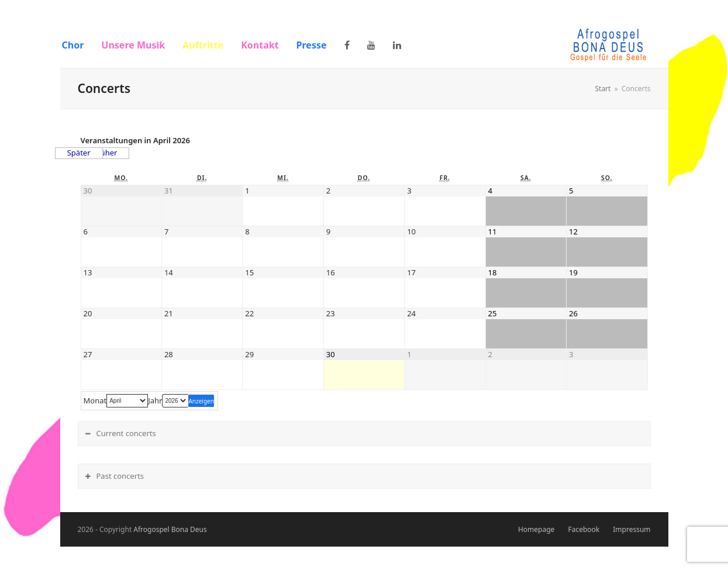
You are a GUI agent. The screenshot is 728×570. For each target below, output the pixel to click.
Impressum (632, 529)
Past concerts (120, 476)
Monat (95, 401)
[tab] (364, 433)
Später (79, 153)
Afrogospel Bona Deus (170, 529)
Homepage (536, 529)
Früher (106, 153)
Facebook (584, 529)
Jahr (155, 401)
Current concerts (126, 433)
